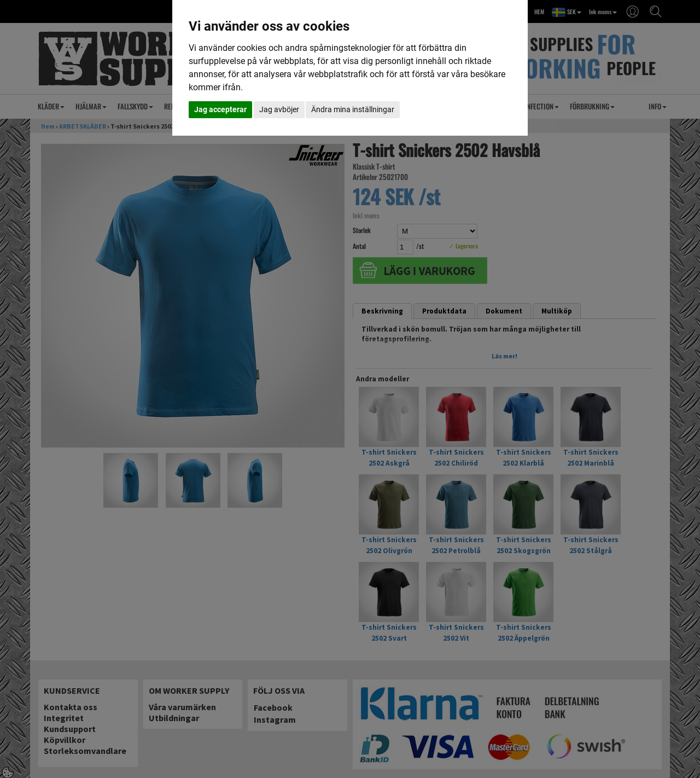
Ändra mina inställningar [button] (353, 109)
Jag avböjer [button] (279, 109)
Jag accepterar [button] (220, 109)
